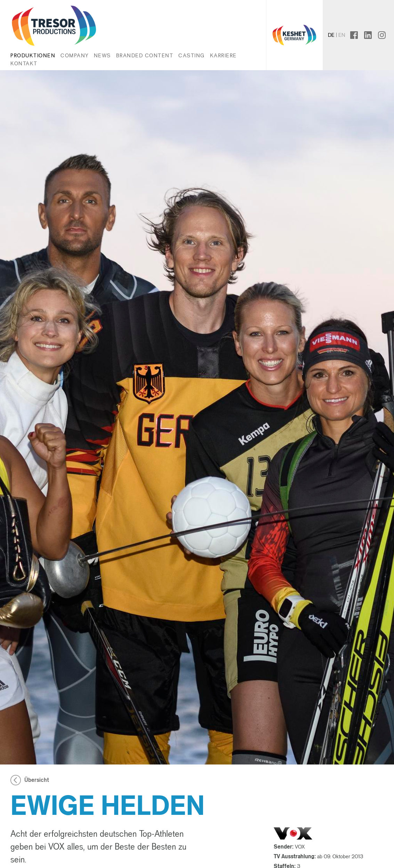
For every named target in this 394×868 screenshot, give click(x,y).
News (102, 55)
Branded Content (145, 55)
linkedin (372, 35)
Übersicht (37, 780)
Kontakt (24, 63)
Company (75, 55)
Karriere (223, 55)
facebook (360, 35)
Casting (192, 55)
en (342, 35)
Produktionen (33, 55)
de (331, 35)
